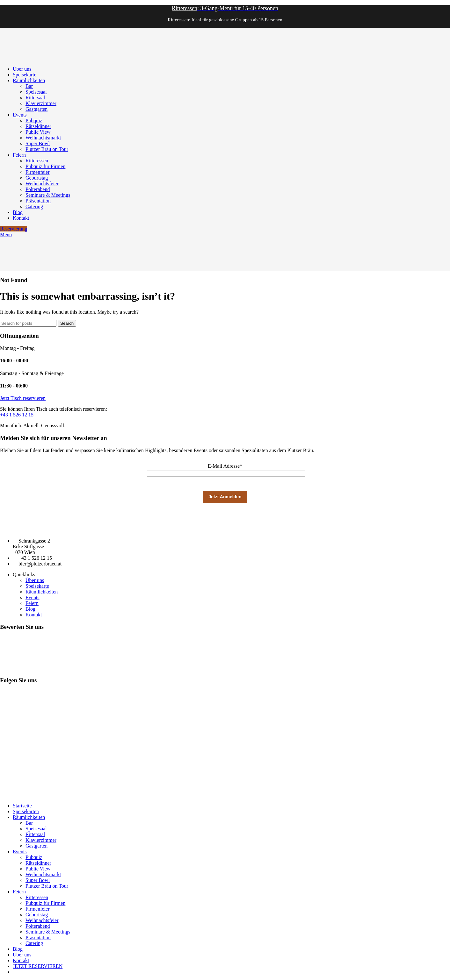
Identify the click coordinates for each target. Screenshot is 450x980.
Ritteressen (37, 161)
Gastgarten (36, 109)
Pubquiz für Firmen (45, 166)
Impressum (9, 795)
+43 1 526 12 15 (17, 415)
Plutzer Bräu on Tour (47, 149)
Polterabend (38, 189)
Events (33, 597)
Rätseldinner (38, 126)
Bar (29, 86)
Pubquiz (34, 121)
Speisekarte (37, 586)
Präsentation (38, 201)
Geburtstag (37, 178)
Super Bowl (38, 143)
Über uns (35, 580)
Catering (34, 206)
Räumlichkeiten (42, 592)
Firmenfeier (38, 172)
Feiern (32, 603)
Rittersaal (35, 98)
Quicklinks (24, 575)
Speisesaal (36, 92)
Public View (38, 132)
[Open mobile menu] (6, 234)
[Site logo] (16, 58)
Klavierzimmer (41, 103)
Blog (30, 609)
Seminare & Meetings (48, 195)
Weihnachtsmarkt (43, 138)
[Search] (28, 323)
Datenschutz (33, 795)
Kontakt (34, 615)
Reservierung (14, 229)
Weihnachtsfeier (42, 184)
